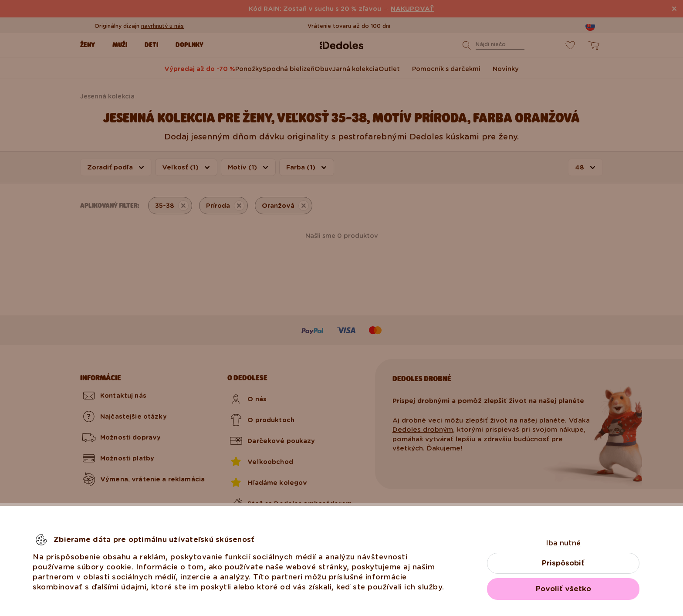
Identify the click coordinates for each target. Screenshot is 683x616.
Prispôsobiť (563, 563)
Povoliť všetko (563, 589)
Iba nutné (563, 543)
